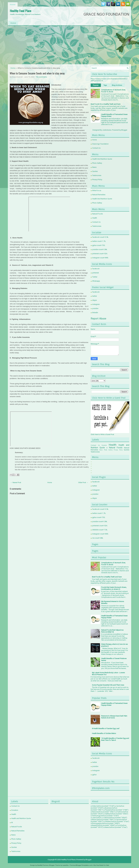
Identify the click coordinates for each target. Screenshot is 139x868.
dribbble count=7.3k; (100, 530)
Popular (96, 85)
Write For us (97, 190)
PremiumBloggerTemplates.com (81, 865)
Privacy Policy (97, 180)
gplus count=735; (99, 245)
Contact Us (96, 148)
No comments (42, 77)
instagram (96, 304)
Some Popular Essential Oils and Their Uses (108, 685)
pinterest (96, 273)
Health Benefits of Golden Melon (104, 733)
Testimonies (97, 175)
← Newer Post (16, 482)
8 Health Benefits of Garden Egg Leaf (106, 729)
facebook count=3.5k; (100, 237)
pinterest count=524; (100, 254)
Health (95, 218)
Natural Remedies (99, 195)
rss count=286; (98, 538)
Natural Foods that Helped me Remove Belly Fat (112, 631)
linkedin (95, 313)
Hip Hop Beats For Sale (101, 865)
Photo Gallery (97, 163)
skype (94, 300)
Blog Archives (117, 85)
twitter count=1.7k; (99, 241)
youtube (95, 308)
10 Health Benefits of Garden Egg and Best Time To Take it (115, 739)
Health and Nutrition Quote (21, 818)
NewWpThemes (43, 865)
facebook (96, 269)
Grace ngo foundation (100, 144)
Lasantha (65, 865)
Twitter (95, 277)
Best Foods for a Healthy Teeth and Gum (106, 104)
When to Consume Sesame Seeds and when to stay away (37, 73)
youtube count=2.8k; (100, 249)
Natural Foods (98, 214)
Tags (105, 85)
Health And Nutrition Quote (102, 159)
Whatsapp (96, 281)
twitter (95, 296)
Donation (104, 445)
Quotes (95, 171)
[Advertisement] (69, 45)
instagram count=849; (100, 258)
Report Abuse (98, 319)
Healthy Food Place (20, 11)
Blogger (124, 130)
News (94, 167)
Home (13, 4)
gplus (94, 775)
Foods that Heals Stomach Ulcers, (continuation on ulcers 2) (114, 588)
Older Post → (83, 482)
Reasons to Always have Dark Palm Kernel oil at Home (114, 717)
